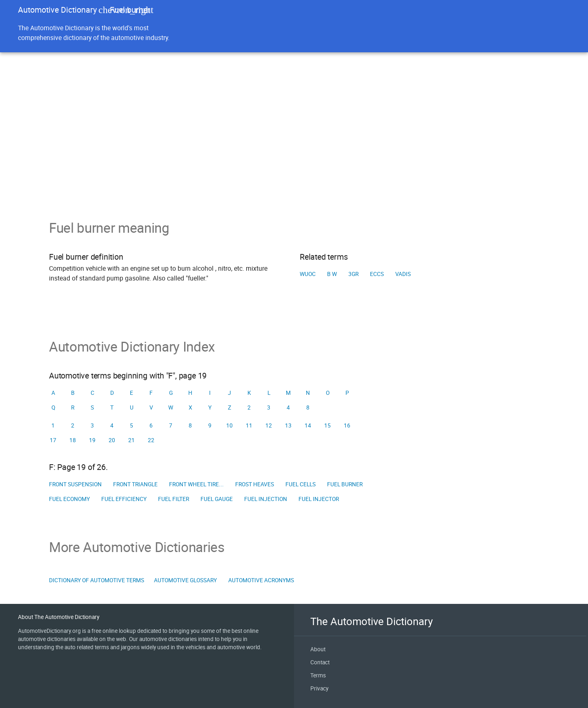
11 (249, 425)
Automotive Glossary (185, 580)
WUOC (308, 274)
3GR (353, 274)
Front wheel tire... (196, 484)
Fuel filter (174, 499)
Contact (320, 662)
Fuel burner (345, 484)
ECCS (377, 274)
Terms (318, 675)
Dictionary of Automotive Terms (97, 580)
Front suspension (75, 484)
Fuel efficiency (124, 499)
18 (73, 440)
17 (53, 440)
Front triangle (135, 484)
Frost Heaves (255, 484)
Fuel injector (319, 499)
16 (347, 425)
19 (92, 440)
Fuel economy (69, 499)
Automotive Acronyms (261, 580)
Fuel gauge (217, 499)
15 (327, 425)
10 (229, 425)
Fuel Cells (301, 484)
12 (269, 425)
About (318, 649)
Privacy (319, 688)
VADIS (403, 274)
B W (332, 274)
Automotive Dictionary (57, 10)
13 (288, 425)
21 (131, 440)
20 (112, 440)
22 (151, 440)
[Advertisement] (294, 158)
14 (308, 425)
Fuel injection (266, 499)
